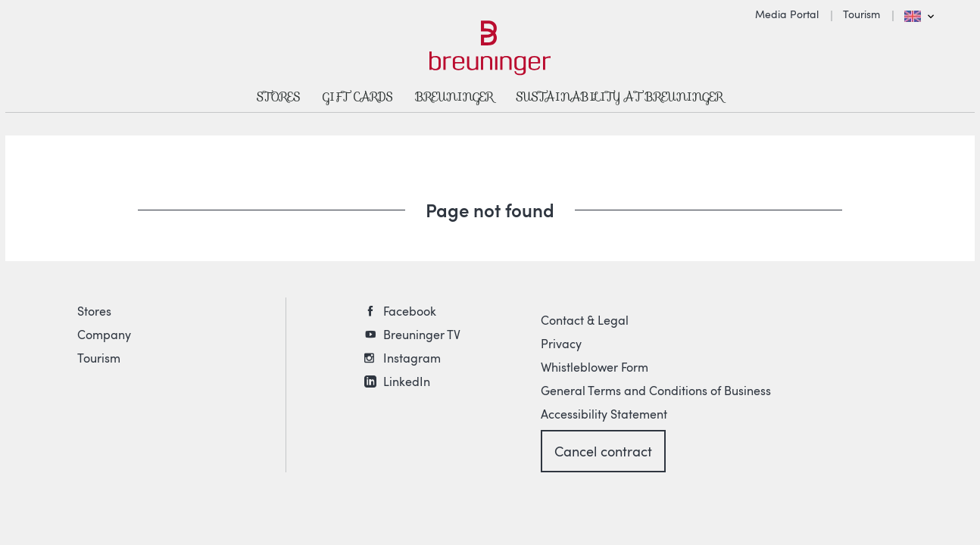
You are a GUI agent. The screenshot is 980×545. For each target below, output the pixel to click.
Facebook (410, 311)
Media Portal (787, 14)
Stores (94, 311)
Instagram (412, 358)
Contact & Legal (585, 320)
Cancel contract (603, 451)
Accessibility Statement (604, 414)
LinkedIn (407, 381)
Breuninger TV (422, 335)
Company (104, 335)
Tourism (861, 14)
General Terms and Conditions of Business (656, 391)
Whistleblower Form (595, 367)
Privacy (561, 344)
